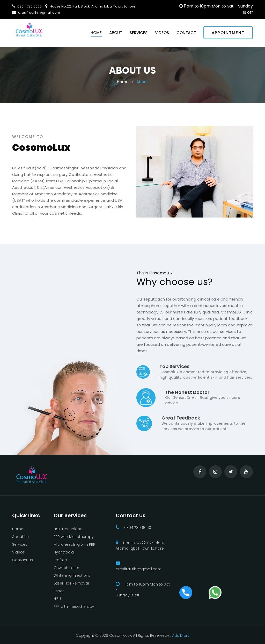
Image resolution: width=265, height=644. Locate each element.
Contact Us (23, 560)
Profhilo (60, 560)
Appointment (228, 33)
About (116, 33)
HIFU (57, 599)
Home (96, 33)
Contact (186, 33)
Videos (162, 33)
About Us (20, 537)
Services (139, 33)
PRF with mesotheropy (74, 606)
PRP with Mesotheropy (74, 537)
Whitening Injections (72, 575)
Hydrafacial (64, 552)
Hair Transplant (67, 529)
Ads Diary (180, 635)
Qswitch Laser (66, 568)
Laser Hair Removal (71, 583)
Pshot (59, 591)
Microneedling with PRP (74, 544)
